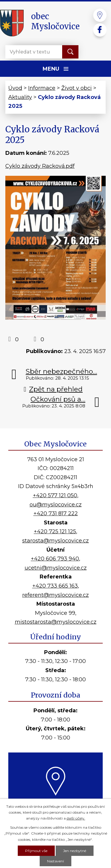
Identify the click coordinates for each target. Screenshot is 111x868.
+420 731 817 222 (56, 513)
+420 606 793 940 (55, 559)
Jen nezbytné (75, 851)
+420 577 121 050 (55, 495)
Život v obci (77, 88)
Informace (42, 88)
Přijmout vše (36, 851)
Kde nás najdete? (55, 802)
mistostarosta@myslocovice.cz (56, 622)
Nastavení (55, 861)
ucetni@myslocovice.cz (56, 568)
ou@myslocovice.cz (56, 505)
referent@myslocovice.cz (55, 595)
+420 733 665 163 (55, 586)
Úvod (15, 88)
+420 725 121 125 (55, 531)
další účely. (76, 818)
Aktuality (20, 97)
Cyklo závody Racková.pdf (40, 166)
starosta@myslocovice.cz (55, 541)
